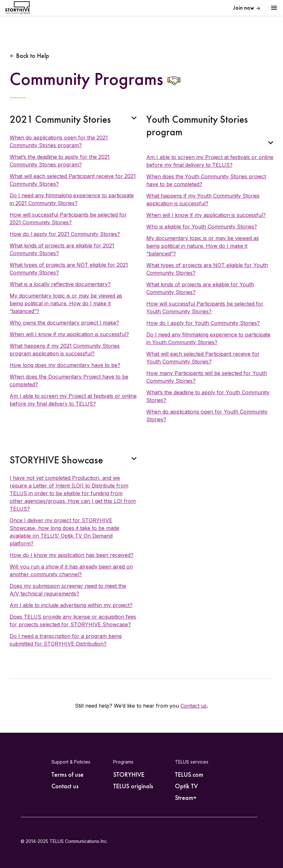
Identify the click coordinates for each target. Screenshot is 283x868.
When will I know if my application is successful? (69, 334)
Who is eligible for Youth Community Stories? (202, 227)
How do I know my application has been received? (72, 555)
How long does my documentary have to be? (65, 365)
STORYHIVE (129, 774)
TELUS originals (133, 786)
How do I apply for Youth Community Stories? (203, 323)
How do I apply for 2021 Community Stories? (65, 234)
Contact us (194, 706)
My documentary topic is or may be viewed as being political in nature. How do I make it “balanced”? (66, 303)
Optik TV (186, 786)
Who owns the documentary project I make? (64, 323)
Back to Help (33, 56)
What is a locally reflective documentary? (60, 284)
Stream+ (186, 798)
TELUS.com (189, 774)
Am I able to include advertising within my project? (71, 605)
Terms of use (68, 774)
